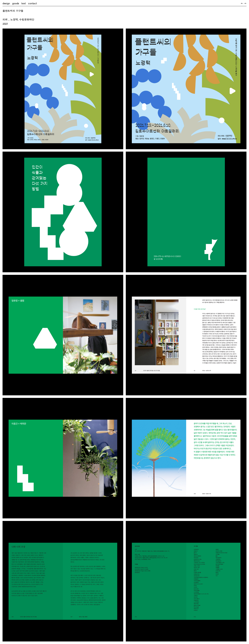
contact (33, 3)
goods (16, 3)
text (24, 3)
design (6, 3)
